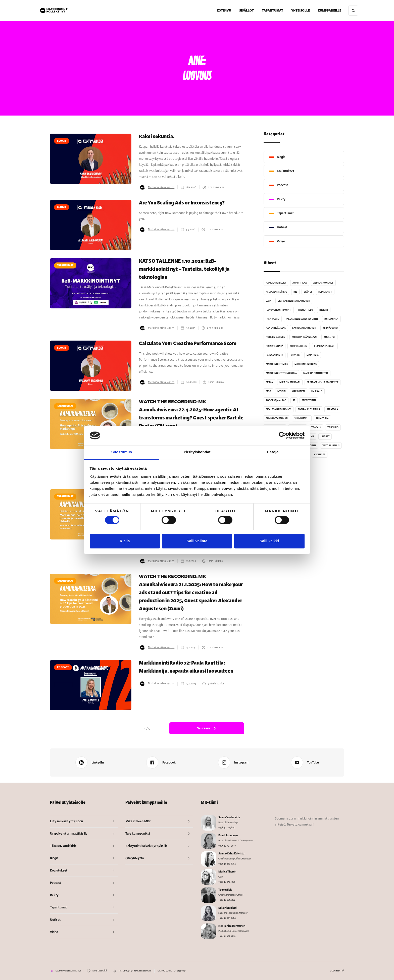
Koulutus (329, 337)
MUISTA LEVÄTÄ (100, 971)
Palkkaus (317, 391)
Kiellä (125, 541)
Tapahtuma (322, 418)
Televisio (333, 427)
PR (294, 400)
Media (269, 382)
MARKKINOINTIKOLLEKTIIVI (68, 971)
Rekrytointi (309, 400)
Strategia (332, 409)
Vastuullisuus (331, 446)
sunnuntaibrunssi (277, 418)
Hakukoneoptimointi (279, 310)
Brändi (308, 292)
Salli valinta (197, 541)
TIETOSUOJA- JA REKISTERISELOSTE (135, 971)
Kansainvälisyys (276, 328)
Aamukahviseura (276, 283)
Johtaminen (331, 319)
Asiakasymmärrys (276, 292)
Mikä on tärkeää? (290, 382)
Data (268, 301)
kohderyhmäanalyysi (304, 337)
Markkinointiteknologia (281, 373)
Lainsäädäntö (275, 355)
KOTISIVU (224, 11)
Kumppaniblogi (299, 346)
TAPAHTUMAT (273, 11)
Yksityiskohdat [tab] (197, 452)
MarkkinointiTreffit (316, 373)
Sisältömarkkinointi (279, 409)
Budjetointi (325, 292)
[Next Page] (207, 728)
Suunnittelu (302, 418)
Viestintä (320, 455)
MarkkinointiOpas (306, 364)
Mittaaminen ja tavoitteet (323, 382)
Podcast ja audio (276, 400)
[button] (247, 11)
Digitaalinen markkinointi (294, 301)
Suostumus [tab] (122, 452)
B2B (295, 292)
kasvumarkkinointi (304, 328)
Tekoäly (316, 427)
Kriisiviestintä (275, 346)
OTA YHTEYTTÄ (337, 971)
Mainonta (313, 355)
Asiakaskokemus (323, 283)
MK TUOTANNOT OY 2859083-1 (172, 971)
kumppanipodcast (325, 346)
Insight (324, 310)
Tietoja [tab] (273, 452)
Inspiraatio (273, 319)
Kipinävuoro (330, 328)
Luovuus (295, 355)
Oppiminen (299, 391)
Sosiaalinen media (309, 409)
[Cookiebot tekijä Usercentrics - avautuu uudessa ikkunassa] (283, 435)
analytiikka (300, 283)
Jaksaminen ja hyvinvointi (302, 319)
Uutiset (325, 437)
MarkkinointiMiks (277, 364)
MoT (268, 391)
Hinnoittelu (305, 310)
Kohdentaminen (276, 337)
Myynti (282, 391)
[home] (54, 11)
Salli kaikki (269, 541)
